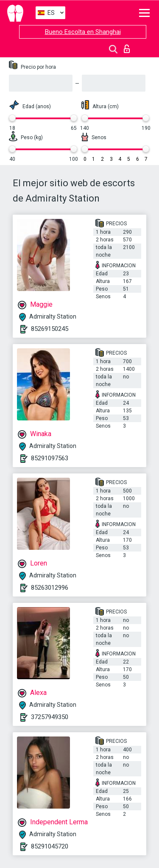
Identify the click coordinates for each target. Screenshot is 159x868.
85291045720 (50, 846)
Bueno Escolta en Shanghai (83, 32)
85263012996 (50, 588)
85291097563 (50, 458)
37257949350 (50, 717)
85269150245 (50, 329)
